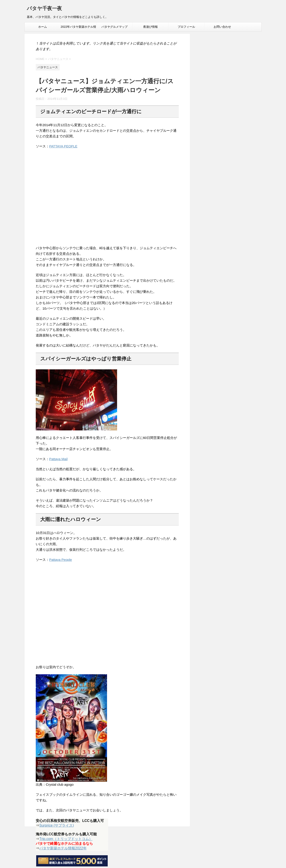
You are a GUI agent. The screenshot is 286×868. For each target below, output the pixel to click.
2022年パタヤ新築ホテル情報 (79, 28)
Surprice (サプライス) (57, 825)
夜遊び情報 (150, 27)
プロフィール (186, 27)
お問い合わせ (222, 27)
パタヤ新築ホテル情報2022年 (63, 848)
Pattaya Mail (58, 459)
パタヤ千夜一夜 (44, 9)
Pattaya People (61, 560)
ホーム (43, 27)
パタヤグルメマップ (115, 27)
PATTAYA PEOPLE (63, 146)
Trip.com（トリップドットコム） (66, 839)
